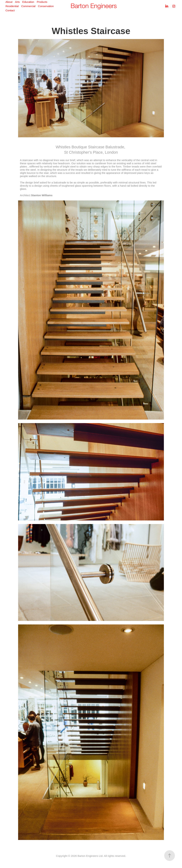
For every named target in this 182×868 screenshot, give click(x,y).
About (9, 2)
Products (42, 2)
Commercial (28, 6)
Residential (12, 6)
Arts (17, 2)
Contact (10, 10)
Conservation (46, 6)
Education (28, 2)
